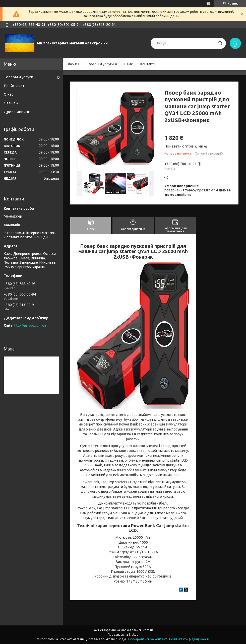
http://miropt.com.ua (30, 325)
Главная (73, 64)
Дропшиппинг (17, 112)
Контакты (148, 64)
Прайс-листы (16, 86)
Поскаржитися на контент (148, 639)
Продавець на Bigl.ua (123, 635)
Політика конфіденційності (189, 639)
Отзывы (11, 103)
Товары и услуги (100, 64)
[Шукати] (220, 43)
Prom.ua (148, 630)
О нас (128, 64)
